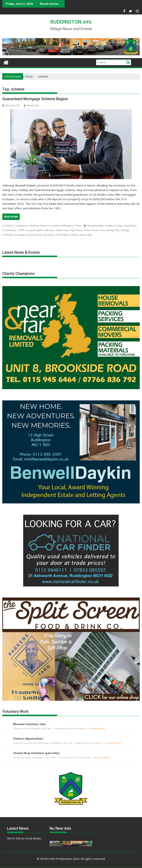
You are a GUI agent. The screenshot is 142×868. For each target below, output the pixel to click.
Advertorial (31, 105)
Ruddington (67, 226)
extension (49, 230)
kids (117, 230)
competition (130, 226)
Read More (11, 217)
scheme (74, 235)
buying (118, 226)
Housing (34, 226)
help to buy (62, 230)
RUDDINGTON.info (71, 22)
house (94, 230)
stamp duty (86, 235)
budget (109, 226)
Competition (21, 226)
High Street (75, 230)
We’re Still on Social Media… (25, 838)
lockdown (8, 235)
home (86, 230)
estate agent (36, 230)
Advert (9, 226)
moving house (34, 235)
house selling (106, 230)
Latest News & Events (21, 252)
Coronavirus (9, 230)
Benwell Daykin (95, 226)
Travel (78, 226)
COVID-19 (22, 230)
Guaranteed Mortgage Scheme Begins (35, 99)
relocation (49, 235)
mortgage (20, 235)
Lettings (125, 230)
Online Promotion (49, 226)
